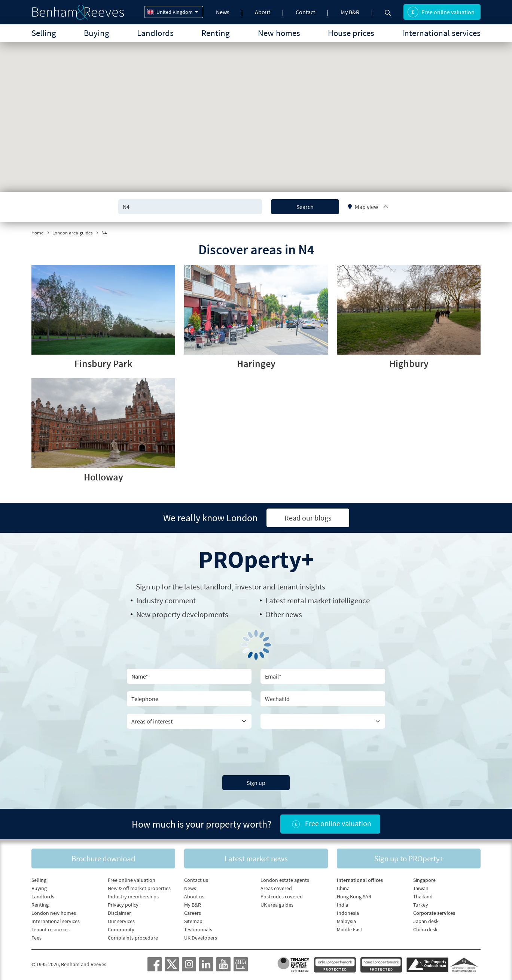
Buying (97, 33)
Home (37, 233)
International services (441, 33)
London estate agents (285, 880)
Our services (121, 921)
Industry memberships (133, 896)
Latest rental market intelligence (318, 600)
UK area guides (277, 905)
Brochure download (103, 858)
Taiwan (421, 888)
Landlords (155, 33)
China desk (425, 929)
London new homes (54, 913)
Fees (36, 938)
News (223, 12)
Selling (44, 33)
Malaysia (346, 921)
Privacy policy (123, 905)
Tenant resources (51, 929)
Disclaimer (119, 913)
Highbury (409, 363)
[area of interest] (189, 721)
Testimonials (198, 929)
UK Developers (201, 938)
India (342, 905)
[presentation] (256, 751)
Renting (216, 33)
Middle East (350, 929)
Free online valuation (441, 12)
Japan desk (426, 921)
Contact (305, 12)
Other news (284, 614)
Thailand (423, 896)
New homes (279, 33)
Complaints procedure (133, 938)
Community (121, 929)
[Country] (323, 721)
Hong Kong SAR (354, 896)
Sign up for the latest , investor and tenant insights (231, 587)
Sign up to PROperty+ (409, 858)
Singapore (424, 880)
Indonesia (348, 913)
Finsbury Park (103, 363)
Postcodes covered (282, 896)
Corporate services (434, 913)
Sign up (256, 783)
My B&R (350, 12)
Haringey (256, 363)
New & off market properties (139, 888)
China (343, 888)
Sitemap (193, 921)
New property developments (182, 614)
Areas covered (276, 888)
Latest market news (256, 858)
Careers (193, 913)
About (263, 12)
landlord (218, 587)
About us (194, 896)
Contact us (196, 880)
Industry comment (166, 600)
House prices (351, 33)
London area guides (72, 233)
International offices (360, 880)
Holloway (103, 477)
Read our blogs (308, 518)
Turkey (421, 905)
